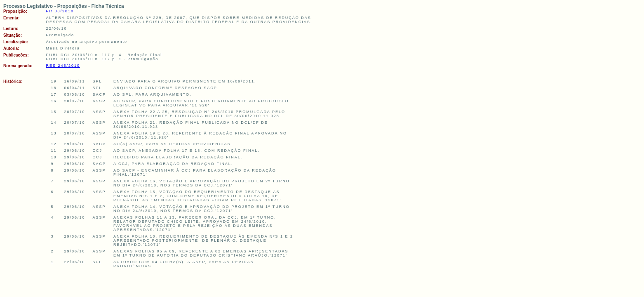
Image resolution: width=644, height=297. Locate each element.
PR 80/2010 (60, 11)
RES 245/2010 (63, 66)
